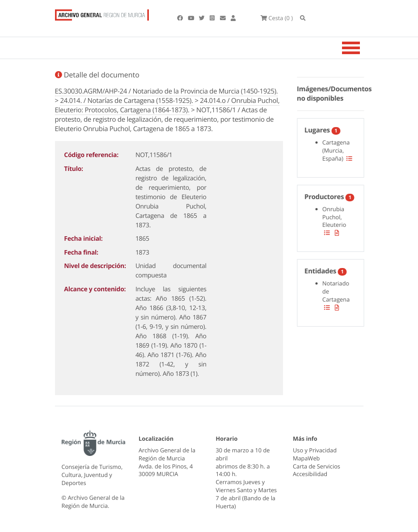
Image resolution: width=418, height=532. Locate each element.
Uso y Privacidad (315, 450)
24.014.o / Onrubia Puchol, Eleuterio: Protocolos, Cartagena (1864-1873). (167, 105)
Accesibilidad (310, 474)
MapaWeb (306, 458)
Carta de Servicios (317, 466)
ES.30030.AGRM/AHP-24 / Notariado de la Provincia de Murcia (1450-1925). (167, 91)
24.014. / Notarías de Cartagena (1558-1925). (126, 101)
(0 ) (277, 18)
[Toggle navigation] (362, 48)
